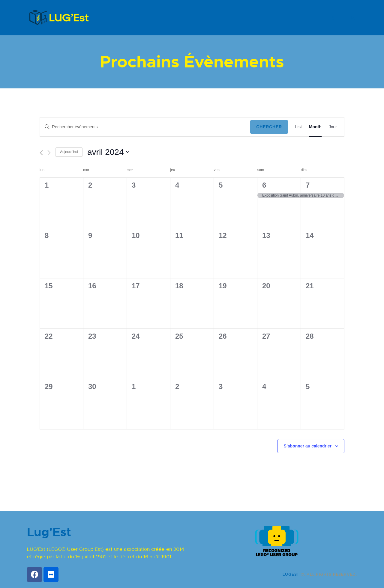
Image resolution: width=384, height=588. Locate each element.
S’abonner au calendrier (308, 446)
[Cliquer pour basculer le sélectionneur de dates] (108, 152)
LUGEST (291, 574)
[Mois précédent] (41, 153)
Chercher (269, 127)
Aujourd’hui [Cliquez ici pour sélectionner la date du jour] (69, 152)
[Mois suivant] (49, 153)
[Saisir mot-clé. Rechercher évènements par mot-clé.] (145, 127)
